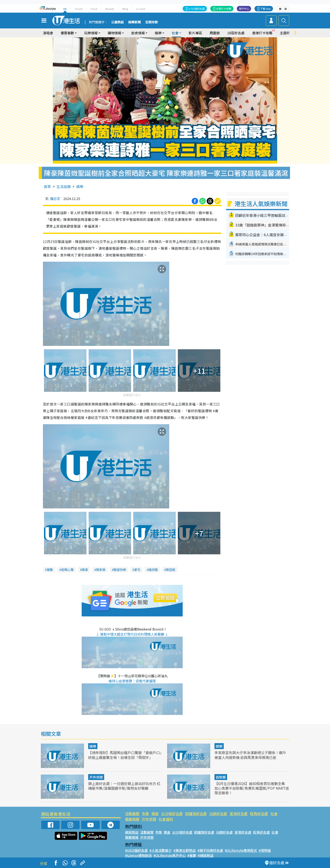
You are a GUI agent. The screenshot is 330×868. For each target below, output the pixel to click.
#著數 (192, 855)
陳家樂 (101, 570)
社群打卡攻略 (224, 9)
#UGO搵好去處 (136, 850)
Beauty (110, 9)
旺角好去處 (259, 814)
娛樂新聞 (134, 22)
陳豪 (85, 570)
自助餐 (221, 777)
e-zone (141, 9)
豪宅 (137, 570)
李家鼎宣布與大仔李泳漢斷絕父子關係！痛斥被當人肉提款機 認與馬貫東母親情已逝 (250, 755)
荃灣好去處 (239, 814)
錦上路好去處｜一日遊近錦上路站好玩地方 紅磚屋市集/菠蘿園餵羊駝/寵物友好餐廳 (124, 786)
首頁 (47, 186)
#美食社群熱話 (185, 850)
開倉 (155, 814)
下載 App (266, 9)
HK (65, 9)
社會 (175, 33)
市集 (145, 814)
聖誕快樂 (120, 570)
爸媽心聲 (67, 570)
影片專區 (195, 33)
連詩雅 (153, 570)
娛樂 (158, 33)
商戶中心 (244, 9)
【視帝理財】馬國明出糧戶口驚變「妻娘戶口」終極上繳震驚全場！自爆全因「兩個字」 (125, 755)
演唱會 (48, 33)
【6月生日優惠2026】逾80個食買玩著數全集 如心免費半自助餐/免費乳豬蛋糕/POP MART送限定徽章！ (252, 788)
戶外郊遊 (96, 777)
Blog (125, 9)
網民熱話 (132, 832)
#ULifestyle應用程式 (241, 850)
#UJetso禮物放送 (138, 855)
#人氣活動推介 (161, 850)
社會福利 (166, 819)
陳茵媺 (171, 570)
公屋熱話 (117, 22)
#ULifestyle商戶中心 (170, 855)
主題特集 (287, 33)
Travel (79, 9)
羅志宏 (55, 199)
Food (94, 9)
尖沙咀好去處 (172, 814)
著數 (50, 570)
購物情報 (114, 33)
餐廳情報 (132, 819)
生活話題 (64, 186)
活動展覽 (132, 814)
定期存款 (152, 22)
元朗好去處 (218, 814)
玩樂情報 (91, 33)
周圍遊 (215, 33)
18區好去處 (236, 33)
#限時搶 (265, 850)
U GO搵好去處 (197, 9)
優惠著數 (67, 33)
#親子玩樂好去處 (210, 850)
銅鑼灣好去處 (196, 814)
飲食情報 (138, 33)
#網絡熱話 (206, 855)
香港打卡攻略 (262, 33)
